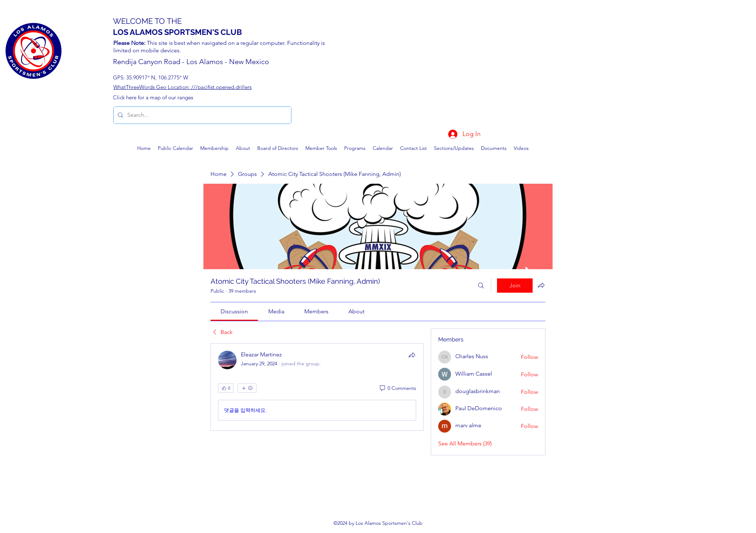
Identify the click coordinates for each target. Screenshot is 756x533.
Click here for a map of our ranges (153, 97)
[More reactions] (247, 388)
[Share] (412, 355)
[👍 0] (226, 388)
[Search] (481, 286)
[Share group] (541, 285)
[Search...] (202, 115)
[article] (317, 387)
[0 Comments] (397, 388)
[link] (234, 311)
